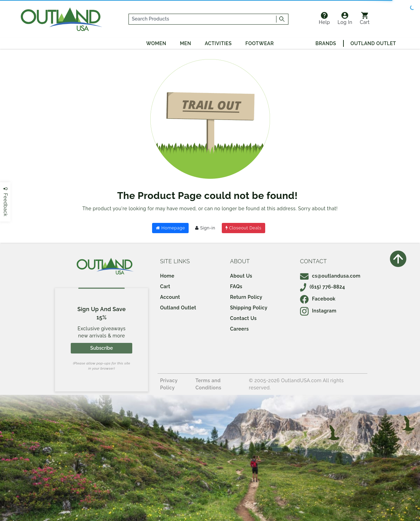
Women (156, 43)
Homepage (170, 228)
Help (324, 18)
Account (170, 297)
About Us (241, 276)
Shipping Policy (249, 308)
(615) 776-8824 (323, 287)
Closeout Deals (243, 228)
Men (185, 43)
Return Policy (246, 297)
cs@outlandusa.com (330, 276)
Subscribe (101, 348)
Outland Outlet (373, 43)
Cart (365, 18)
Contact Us (243, 318)
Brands (326, 43)
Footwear (260, 43)
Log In (345, 18)
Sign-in (205, 228)
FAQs (236, 286)
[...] (203, 19)
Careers (239, 329)
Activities (218, 43)
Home (167, 276)
